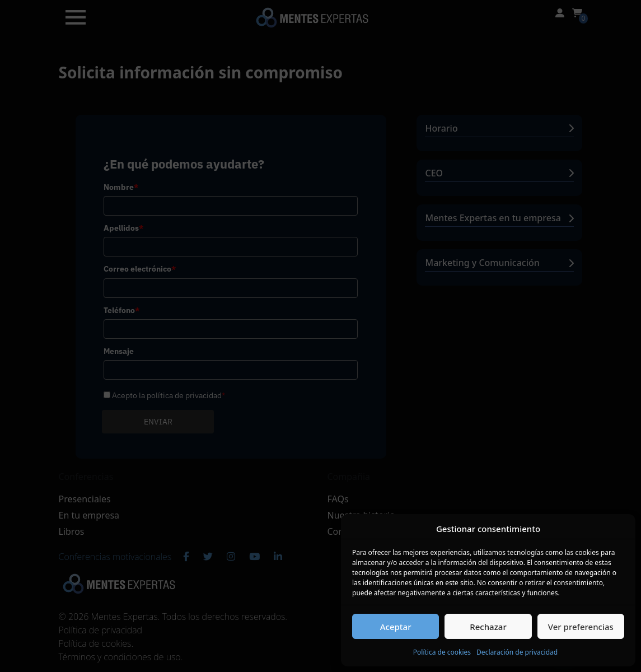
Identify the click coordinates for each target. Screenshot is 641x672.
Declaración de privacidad (517, 652)
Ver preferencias (581, 627)
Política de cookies (442, 652)
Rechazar (488, 627)
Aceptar (396, 627)
